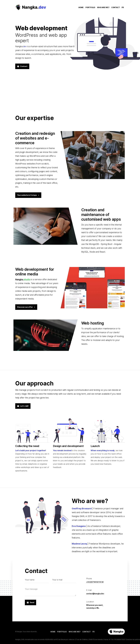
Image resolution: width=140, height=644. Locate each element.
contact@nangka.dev (95, 594)
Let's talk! (23, 406)
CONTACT (116, 8)
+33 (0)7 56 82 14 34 (95, 582)
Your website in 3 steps (28, 195)
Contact (22, 66)
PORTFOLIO (90, 8)
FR (123, 8)
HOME (81, 8)
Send (30, 602)
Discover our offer (26, 307)
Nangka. (23, 279)
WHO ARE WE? (103, 8)
